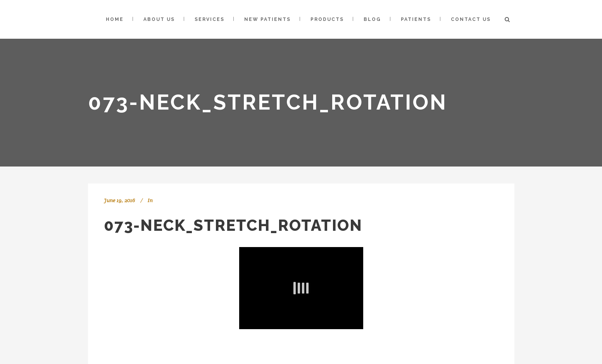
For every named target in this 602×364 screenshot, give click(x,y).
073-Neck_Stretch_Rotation (233, 225)
